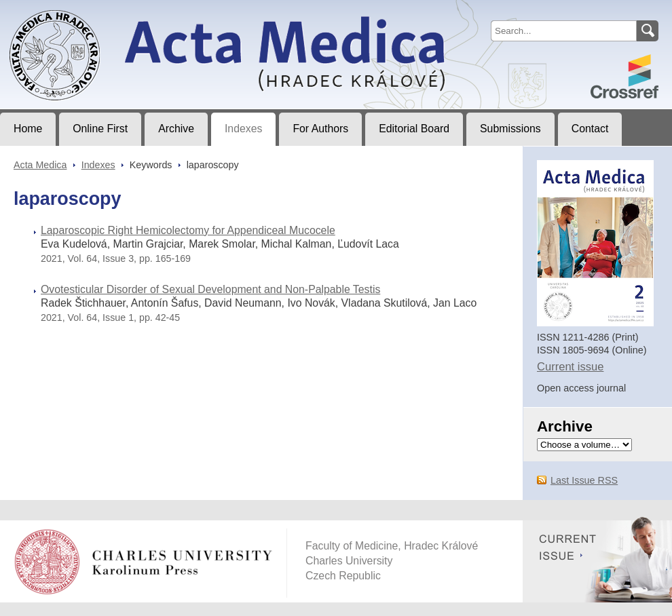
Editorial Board (414, 129)
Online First (100, 129)
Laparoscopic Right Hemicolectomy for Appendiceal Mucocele (188, 230)
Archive (176, 129)
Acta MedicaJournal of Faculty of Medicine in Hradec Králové (113, 11)
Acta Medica (40, 165)
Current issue (570, 367)
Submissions (510, 129)
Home (28, 129)
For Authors (320, 129)
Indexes (243, 129)
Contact (590, 129)
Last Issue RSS (584, 480)
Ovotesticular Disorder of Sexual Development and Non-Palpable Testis (210, 289)
